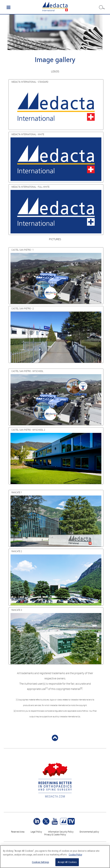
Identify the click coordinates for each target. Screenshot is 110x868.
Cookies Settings (40, 862)
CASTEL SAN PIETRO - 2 (23, 308)
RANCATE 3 (17, 610)
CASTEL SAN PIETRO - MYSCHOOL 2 (28, 430)
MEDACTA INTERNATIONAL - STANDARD (30, 82)
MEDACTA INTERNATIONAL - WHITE (28, 134)
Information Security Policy (61, 832)
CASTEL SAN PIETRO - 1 (23, 250)
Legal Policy (36, 832)
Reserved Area (18, 832)
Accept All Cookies (67, 862)
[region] (55, 857)
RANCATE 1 (17, 492)
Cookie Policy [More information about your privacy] (75, 855)
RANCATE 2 (17, 551)
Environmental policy (89, 832)
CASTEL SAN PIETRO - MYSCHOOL (27, 371)
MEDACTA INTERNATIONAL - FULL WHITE (30, 187)
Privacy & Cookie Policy (55, 834)
